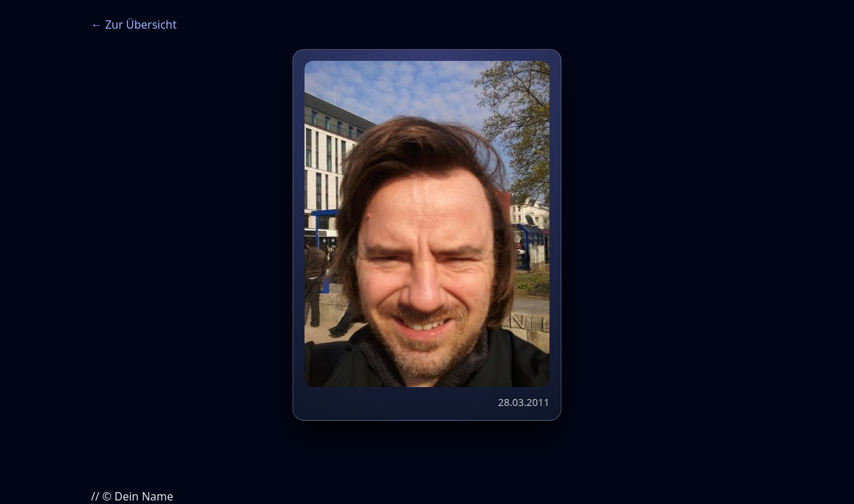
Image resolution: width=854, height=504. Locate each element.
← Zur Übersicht (134, 24)
